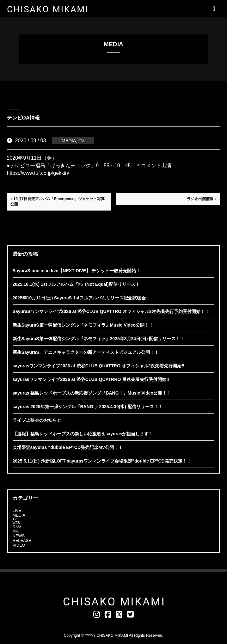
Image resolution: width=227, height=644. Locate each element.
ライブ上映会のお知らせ (37, 420)
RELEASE (22, 540)
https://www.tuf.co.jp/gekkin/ (38, 173)
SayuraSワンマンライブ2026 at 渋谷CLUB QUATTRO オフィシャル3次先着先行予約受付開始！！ (111, 311)
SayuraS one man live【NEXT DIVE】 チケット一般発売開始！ (77, 271)
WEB (16, 523)
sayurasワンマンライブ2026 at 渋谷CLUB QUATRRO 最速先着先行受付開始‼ (91, 379)
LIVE (17, 510)
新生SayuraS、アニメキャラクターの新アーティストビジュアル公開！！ (86, 352)
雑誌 (16, 531)
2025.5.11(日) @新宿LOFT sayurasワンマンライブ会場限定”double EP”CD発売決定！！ (102, 461)
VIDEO (19, 545)
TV (81, 141)
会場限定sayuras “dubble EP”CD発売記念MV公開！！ (68, 447)
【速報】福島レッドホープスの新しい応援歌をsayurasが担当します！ (83, 434)
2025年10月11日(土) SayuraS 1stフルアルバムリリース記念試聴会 (79, 298)
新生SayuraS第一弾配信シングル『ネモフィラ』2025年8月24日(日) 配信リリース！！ (99, 339)
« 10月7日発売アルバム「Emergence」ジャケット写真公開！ (58, 202)
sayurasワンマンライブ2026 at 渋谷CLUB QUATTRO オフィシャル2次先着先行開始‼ (98, 366)
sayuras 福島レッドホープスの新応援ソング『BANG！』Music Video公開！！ (92, 393)
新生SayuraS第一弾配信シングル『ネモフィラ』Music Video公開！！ (83, 325)
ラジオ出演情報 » (202, 199)
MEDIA (69, 141)
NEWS (19, 536)
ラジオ (17, 527)
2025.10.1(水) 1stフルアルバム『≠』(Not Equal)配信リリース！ (76, 284)
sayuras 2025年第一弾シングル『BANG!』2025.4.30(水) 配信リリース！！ (88, 407)
